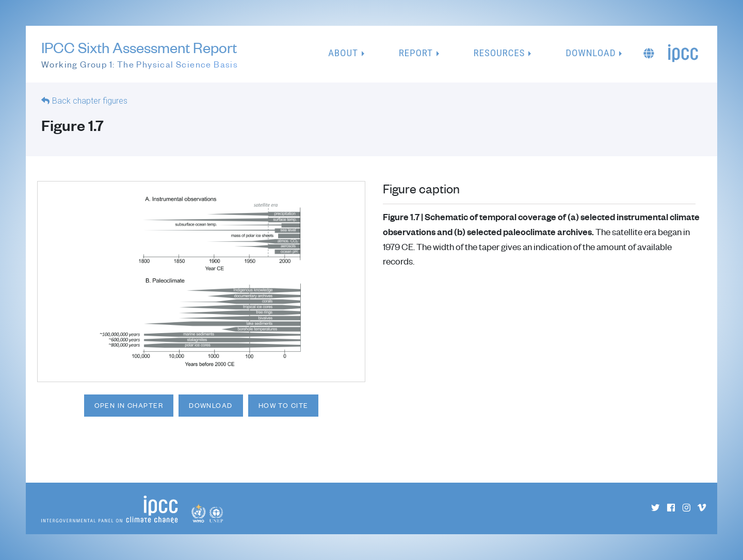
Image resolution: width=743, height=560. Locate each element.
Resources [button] (499, 53)
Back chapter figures (90, 101)
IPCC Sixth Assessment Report (140, 55)
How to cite (284, 405)
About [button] (343, 53)
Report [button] (416, 53)
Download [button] (591, 53)
